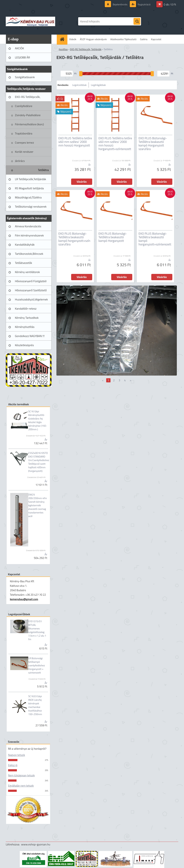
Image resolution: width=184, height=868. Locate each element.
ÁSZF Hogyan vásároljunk (93, 39)
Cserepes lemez (24, 143)
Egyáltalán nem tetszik (21, 786)
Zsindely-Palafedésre (28, 115)
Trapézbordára (24, 133)
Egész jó (13, 765)
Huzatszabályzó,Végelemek (31, 299)
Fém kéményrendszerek (29, 235)
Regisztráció (144, 4)
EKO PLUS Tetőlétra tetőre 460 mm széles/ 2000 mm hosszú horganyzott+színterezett (115, 144)
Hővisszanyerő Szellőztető (31, 290)
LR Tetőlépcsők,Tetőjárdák (30, 179)
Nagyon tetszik (17, 755)
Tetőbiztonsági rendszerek (31, 207)
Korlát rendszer (24, 152)
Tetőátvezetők (23, 263)
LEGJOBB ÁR (22, 57)
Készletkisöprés (24, 345)
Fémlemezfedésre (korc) (29, 124)
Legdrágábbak (98, 85)
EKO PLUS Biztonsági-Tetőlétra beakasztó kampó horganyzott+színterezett (155, 239)
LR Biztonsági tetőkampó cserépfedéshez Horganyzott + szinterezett (36, 665)
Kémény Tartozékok (27, 318)
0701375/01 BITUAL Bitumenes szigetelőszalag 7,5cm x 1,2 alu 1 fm (37, 630)
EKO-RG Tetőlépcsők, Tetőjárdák (28, 98)
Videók (73, 39)
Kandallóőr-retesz (26, 309)
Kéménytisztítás (25, 327)
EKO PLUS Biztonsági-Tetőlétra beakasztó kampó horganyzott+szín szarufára (74, 239)
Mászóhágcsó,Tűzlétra (28, 197)
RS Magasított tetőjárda (29, 188)
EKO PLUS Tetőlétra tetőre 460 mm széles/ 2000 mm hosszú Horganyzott (75, 142)
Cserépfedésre (24, 106)
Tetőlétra (43, 170)
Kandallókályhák (25, 245)
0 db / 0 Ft (170, 4)
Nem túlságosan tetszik (21, 775)
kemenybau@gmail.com (24, 599)
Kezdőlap (63, 49)
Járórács (20, 161)
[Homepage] (63, 39)
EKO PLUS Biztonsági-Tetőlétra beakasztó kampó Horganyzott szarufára (153, 144)
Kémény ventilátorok (27, 272)
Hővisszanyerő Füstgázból (31, 281)
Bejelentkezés (120, 4)
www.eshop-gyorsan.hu (36, 844)
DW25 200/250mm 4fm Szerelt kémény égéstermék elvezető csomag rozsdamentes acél (37, 505)
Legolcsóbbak (79, 85)
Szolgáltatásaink (25, 77)
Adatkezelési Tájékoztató (123, 39)
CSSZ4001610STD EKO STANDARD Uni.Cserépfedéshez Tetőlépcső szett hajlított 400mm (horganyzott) (39, 462)
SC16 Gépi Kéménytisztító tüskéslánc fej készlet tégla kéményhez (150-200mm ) (38, 420)
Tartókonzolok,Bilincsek (29, 254)
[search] (137, 22)
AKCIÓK (19, 48)
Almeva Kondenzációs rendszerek (28, 227)
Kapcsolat (156, 39)
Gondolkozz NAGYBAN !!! (30, 336)
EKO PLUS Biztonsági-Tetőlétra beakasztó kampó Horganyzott (113, 237)
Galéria (144, 39)
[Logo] (30, 21)
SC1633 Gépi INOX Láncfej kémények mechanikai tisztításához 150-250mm (35, 705)
